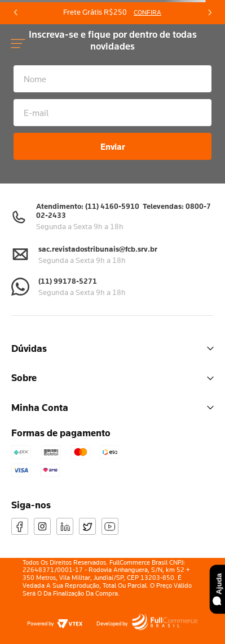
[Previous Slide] (16, 12)
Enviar (113, 146)
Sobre (112, 377)
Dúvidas (112, 348)
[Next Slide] (209, 12)
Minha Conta (112, 407)
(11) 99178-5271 (68, 281)
